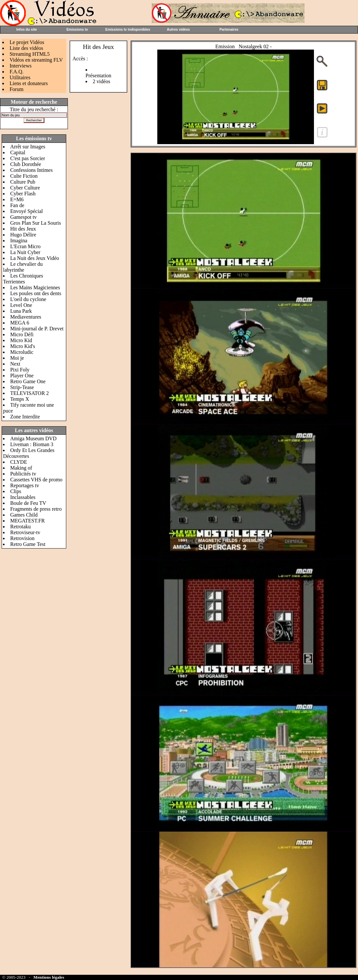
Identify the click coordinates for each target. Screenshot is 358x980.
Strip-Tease (22, 387)
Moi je (17, 358)
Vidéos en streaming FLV (36, 60)
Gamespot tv (23, 217)
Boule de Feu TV (28, 503)
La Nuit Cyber (25, 252)
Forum (16, 89)
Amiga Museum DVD (33, 438)
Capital (18, 152)
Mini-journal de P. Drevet (37, 329)
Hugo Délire (23, 235)
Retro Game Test (28, 544)
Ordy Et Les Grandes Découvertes (29, 453)
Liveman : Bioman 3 (32, 444)
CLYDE (19, 462)
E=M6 (17, 199)
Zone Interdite (25, 417)
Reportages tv (24, 485)
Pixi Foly (20, 370)
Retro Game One (28, 381)
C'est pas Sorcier (28, 158)
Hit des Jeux (23, 229)
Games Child (24, 515)
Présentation (98, 75)
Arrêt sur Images (28, 147)
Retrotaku (20, 527)
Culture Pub (23, 182)
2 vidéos (101, 81)
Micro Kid (21, 340)
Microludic (22, 352)
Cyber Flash (23, 194)
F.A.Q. (16, 72)
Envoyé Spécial (26, 211)
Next (15, 364)
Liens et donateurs (29, 83)
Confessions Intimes (31, 170)
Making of (21, 468)
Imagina (19, 241)
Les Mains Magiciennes (35, 287)
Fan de (17, 205)
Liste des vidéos (26, 48)
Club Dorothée (26, 164)
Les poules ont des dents (36, 293)
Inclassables (23, 497)
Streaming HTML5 (30, 54)
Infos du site (27, 29)
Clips (16, 491)
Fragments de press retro (36, 509)
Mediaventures (26, 317)
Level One (21, 305)
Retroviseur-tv (25, 532)
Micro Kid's (23, 346)
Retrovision (22, 538)
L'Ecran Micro (25, 246)
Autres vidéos (178, 29)
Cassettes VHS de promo (36, 480)
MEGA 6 (20, 323)
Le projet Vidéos (27, 42)
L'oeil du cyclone (28, 299)
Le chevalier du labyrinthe (23, 267)
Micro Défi (22, 334)
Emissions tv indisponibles (128, 29)
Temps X (20, 399)
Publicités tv (23, 474)
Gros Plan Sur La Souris (36, 223)
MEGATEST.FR (27, 521)
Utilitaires (20, 77)
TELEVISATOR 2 (29, 393)
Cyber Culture (25, 188)
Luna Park (21, 311)
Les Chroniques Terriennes (23, 279)
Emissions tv (77, 29)
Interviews (21, 66)
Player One (22, 376)
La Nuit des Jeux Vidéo (35, 258)
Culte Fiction (24, 176)
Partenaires (229, 29)
